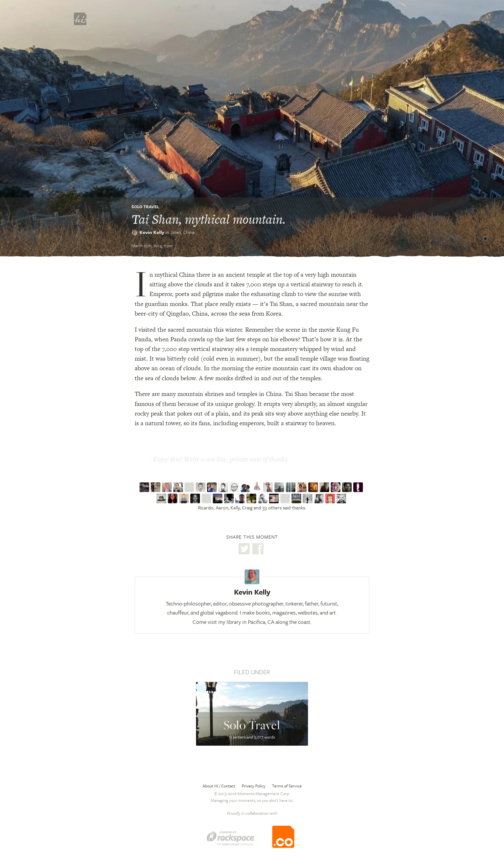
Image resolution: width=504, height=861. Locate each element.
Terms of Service (287, 786)
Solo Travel (145, 207)
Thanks (335, 460)
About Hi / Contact (219, 786)
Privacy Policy (254, 786)
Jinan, (182, 232)
